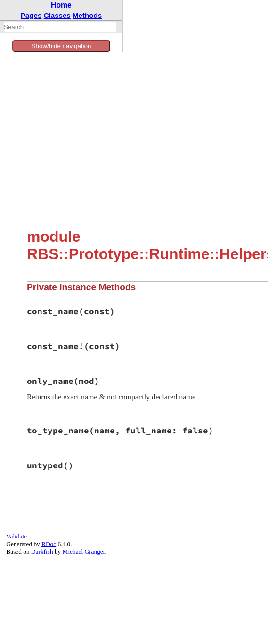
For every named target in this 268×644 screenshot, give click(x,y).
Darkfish (42, 551)
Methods (87, 15)
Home (61, 5)
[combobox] (60, 27)
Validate (16, 536)
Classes (57, 15)
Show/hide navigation (61, 46)
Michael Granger (84, 551)
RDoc (49, 544)
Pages (31, 15)
